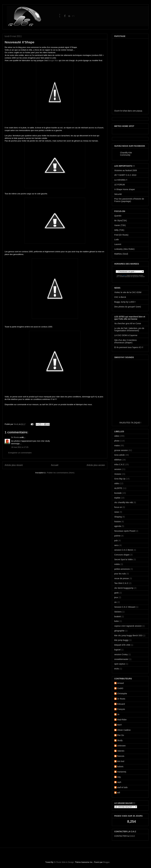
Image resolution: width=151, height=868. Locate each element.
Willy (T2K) (119, 230)
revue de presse (122, 578)
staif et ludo (122, 787)
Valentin (121, 751)
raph (119, 782)
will (119, 793)
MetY (120, 725)
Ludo (117, 239)
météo (117, 564)
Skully (16, 424)
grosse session (121, 450)
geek (116, 593)
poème (117, 536)
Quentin (118, 216)
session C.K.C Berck (124, 550)
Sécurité (118, 194)
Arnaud (120, 683)
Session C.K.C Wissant (125, 607)
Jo (118, 714)
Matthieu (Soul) (121, 254)
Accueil (55, 465)
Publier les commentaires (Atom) (61, 473)
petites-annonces (122, 569)
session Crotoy (121, 654)
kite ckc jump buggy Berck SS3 (128, 635)
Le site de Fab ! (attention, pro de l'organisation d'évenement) (129, 329)
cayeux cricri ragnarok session (128, 626)
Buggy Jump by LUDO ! (125, 302)
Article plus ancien (96, 465)
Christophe (122, 694)
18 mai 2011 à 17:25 (20, 447)
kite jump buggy (121, 640)
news (117, 512)
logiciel (117, 650)
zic (116, 602)
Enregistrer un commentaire (20, 453)
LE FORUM (119, 185)
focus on (118, 507)
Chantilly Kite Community (126, 154)
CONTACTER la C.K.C (125, 836)
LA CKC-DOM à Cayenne (126, 335)
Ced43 (120, 688)
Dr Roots (15, 437)
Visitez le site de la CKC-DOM (128, 292)
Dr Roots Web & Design (64, 862)
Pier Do (121, 735)
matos (117, 446)
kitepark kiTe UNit (122, 645)
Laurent (118, 244)
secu (116, 545)
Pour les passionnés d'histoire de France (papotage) (129, 200)
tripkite (117, 498)
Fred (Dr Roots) (121, 235)
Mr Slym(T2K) (121, 221)
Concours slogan (122, 555)
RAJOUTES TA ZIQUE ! (130, 423)
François (121, 709)
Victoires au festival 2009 (126, 170)
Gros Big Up (120, 479)
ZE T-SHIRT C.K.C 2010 (125, 175)
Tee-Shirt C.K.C (121, 583)
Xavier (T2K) (120, 225)
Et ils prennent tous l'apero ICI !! (129, 347)
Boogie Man (53, 60)
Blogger (106, 862)
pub (116, 540)
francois (121, 756)
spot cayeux (120, 664)
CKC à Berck (120, 297)
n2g (119, 777)
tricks (117, 669)
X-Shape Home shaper (125, 189)
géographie (119, 631)
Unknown (121, 746)
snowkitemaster (121, 659)
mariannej (122, 772)
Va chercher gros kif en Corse (128, 323)
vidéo (117, 483)
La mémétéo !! (121, 180)
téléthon (118, 460)
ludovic (120, 767)
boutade (118, 493)
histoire (118, 522)
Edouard (121, 704)
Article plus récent (14, 465)
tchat (125, 111)
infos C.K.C (119, 464)
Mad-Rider (122, 720)
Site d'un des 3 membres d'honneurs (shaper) (125, 341)
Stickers (118, 612)
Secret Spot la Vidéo (123, 559)
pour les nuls (120, 574)
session (118, 469)
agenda (118, 526)
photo (117, 441)
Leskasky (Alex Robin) (124, 249)
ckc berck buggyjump (124, 588)
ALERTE (118, 488)
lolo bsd (121, 761)
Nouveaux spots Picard (125, 531)
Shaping (118, 517)
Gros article (119, 455)
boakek (118, 617)
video (117, 436)
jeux (116, 597)
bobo (117, 621)
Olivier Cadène (124, 730)
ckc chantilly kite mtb (124, 502)
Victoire (118, 474)
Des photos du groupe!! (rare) (128, 307)
